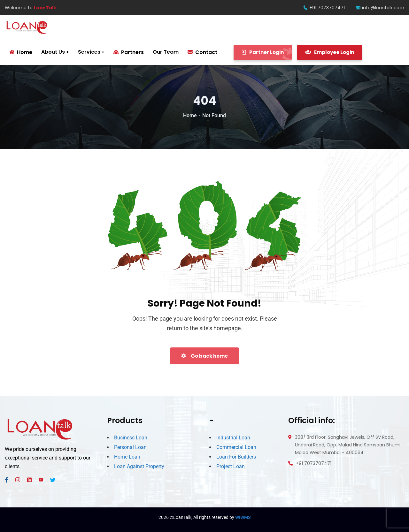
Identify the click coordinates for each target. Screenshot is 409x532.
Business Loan (131, 438)
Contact (202, 52)
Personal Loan (130, 447)
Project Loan (231, 466)
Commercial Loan (236, 447)
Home (190, 115)
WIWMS (243, 517)
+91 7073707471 (324, 8)
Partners (129, 52)
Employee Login (330, 52)
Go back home (204, 356)
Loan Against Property (139, 466)
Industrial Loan (233, 438)
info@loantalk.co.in (380, 8)
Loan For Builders (236, 457)
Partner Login (267, 52)
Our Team (166, 52)
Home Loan (127, 457)
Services (89, 52)
